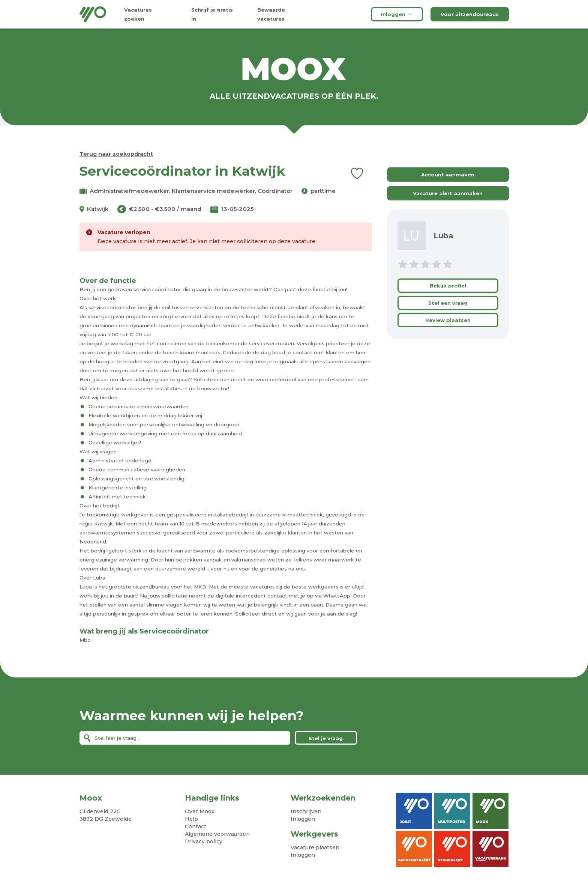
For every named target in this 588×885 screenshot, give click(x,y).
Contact (196, 826)
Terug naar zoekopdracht (116, 154)
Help (191, 819)
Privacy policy (204, 841)
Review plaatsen (448, 320)
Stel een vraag (448, 303)
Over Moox (200, 811)
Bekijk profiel (448, 286)
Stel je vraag (326, 738)
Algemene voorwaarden (217, 834)
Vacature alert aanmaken (448, 193)
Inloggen (397, 14)
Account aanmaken (448, 175)
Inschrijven (306, 811)
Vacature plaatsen (315, 847)
